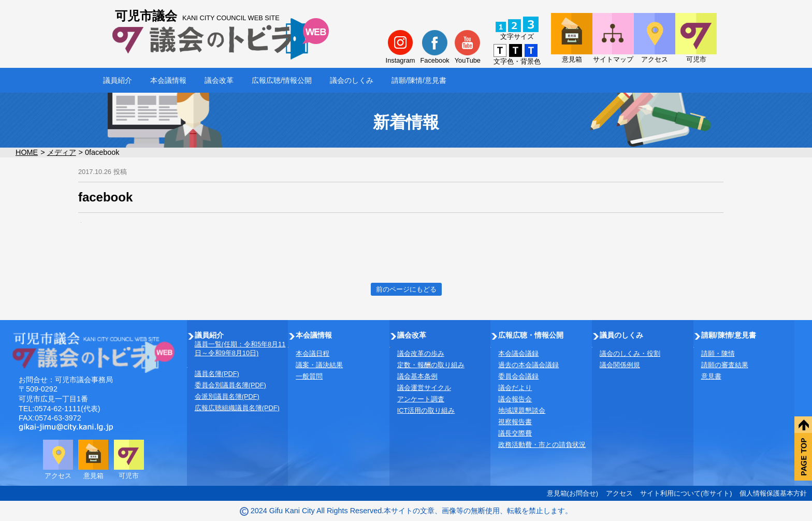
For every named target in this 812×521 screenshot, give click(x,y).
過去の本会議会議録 (528, 365)
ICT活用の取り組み (426, 410)
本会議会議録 (518, 353)
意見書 (711, 376)
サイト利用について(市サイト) (686, 493)
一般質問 (309, 376)
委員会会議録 (518, 376)
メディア (62, 152)
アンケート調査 (421, 399)
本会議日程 (313, 353)
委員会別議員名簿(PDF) (230, 385)
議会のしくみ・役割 (630, 353)
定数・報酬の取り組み (431, 365)
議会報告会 (515, 399)
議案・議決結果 (319, 365)
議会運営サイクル (424, 388)
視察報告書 (515, 422)
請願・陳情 (718, 353)
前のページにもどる (406, 289)
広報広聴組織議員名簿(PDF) (237, 408)
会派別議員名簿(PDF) (227, 396)
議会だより (515, 388)
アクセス (619, 493)
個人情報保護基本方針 (773, 493)
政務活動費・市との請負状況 (542, 445)
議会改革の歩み (421, 353)
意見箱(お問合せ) (573, 493)
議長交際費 (515, 433)
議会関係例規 (620, 365)
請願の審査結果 (725, 365)
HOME (27, 152)
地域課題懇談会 (522, 410)
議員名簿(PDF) (217, 374)
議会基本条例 (417, 376)
